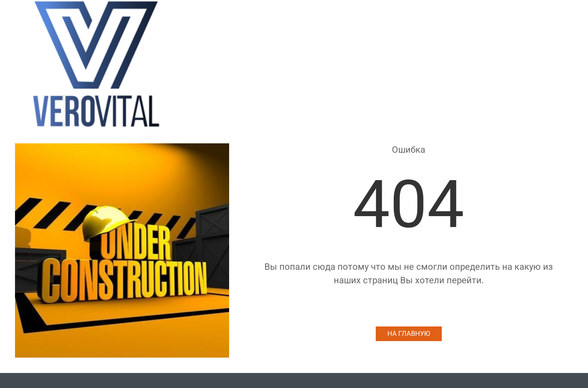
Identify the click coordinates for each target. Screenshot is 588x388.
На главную (409, 334)
